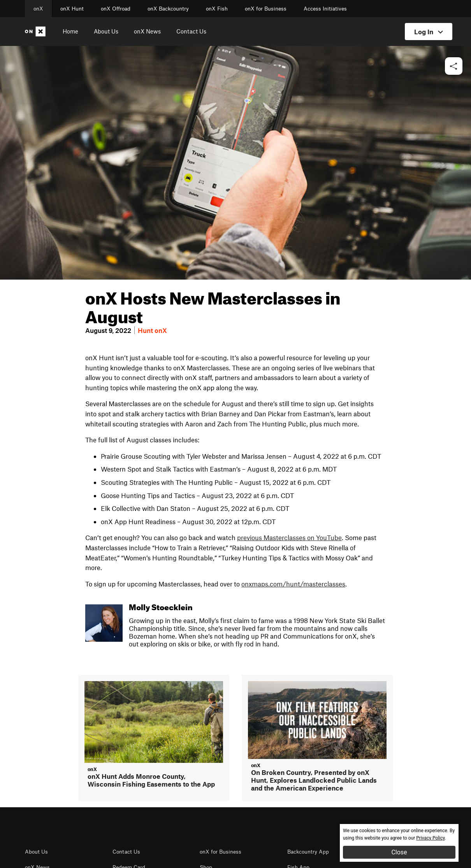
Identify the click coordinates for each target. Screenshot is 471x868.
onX (38, 9)
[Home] (37, 32)
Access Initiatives (325, 9)
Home (70, 31)
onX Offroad (116, 9)
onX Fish (217, 9)
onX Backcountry (168, 9)
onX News (147, 31)
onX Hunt (72, 9)
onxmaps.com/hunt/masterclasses (293, 584)
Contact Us (191, 31)
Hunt (145, 330)
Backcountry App (308, 852)
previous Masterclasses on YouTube (289, 537)
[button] (454, 66)
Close (399, 852)
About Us (106, 31)
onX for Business (266, 9)
